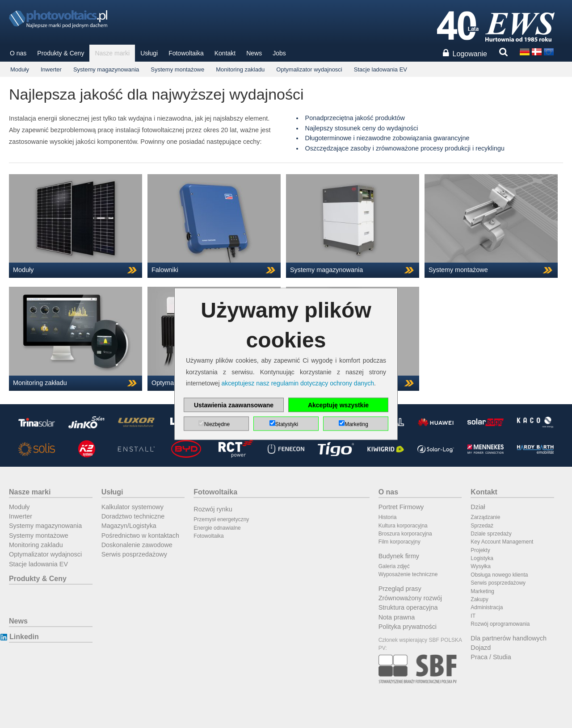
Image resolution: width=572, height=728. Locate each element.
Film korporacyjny (400, 542)
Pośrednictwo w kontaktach (140, 536)
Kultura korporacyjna (403, 526)
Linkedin (24, 637)
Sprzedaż (482, 526)
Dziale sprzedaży (491, 534)
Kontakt (225, 53)
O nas (18, 53)
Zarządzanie (485, 517)
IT (473, 616)
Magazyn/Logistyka (129, 526)
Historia (388, 517)
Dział (478, 507)
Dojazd (481, 648)
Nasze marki (112, 53)
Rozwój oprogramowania (500, 624)
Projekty (480, 550)
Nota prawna (397, 617)
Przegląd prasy (400, 589)
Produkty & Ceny (61, 53)
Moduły (20, 69)
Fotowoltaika (186, 53)
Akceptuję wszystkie (338, 405)
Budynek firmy (399, 556)
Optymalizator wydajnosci (309, 69)
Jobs (279, 53)
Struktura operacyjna (408, 607)
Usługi (149, 53)
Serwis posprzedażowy (134, 554)
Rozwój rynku (213, 509)
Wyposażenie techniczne (408, 574)
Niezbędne (217, 424)
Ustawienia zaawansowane (234, 405)
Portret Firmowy (401, 507)
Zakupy (479, 599)
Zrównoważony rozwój (410, 598)
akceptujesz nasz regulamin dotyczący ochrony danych (298, 383)
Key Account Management (502, 542)
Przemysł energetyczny (221, 519)
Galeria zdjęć (394, 566)
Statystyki (287, 424)
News (254, 53)
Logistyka (482, 558)
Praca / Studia (491, 657)
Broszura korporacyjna (405, 534)
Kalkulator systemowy (132, 507)
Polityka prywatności (408, 627)
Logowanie (470, 54)
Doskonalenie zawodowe (137, 545)
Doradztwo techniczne (133, 516)
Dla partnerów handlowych (509, 638)
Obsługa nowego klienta (499, 575)
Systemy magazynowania (106, 69)
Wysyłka (481, 566)
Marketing (482, 591)
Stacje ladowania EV (381, 69)
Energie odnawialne (217, 528)
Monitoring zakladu (240, 69)
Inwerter (51, 69)
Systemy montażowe (177, 69)
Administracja (487, 607)
